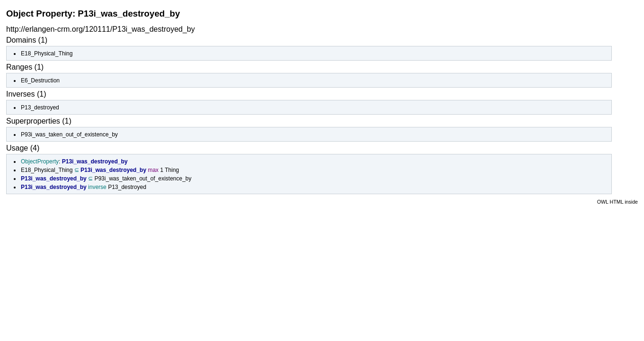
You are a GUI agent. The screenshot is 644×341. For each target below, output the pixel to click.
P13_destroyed (40, 108)
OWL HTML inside (617, 202)
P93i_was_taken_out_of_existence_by (69, 135)
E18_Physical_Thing (47, 54)
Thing (172, 170)
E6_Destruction (40, 81)
